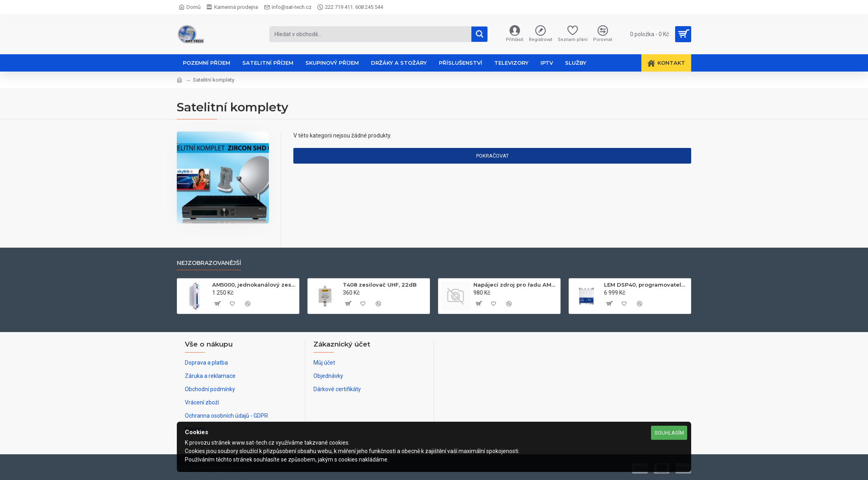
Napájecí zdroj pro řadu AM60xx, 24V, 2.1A (515, 285)
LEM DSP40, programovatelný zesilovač (646, 285)
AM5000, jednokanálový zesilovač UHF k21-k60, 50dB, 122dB (254, 285)
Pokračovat (492, 156)
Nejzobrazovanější (209, 263)
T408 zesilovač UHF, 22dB (380, 285)
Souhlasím (669, 433)
